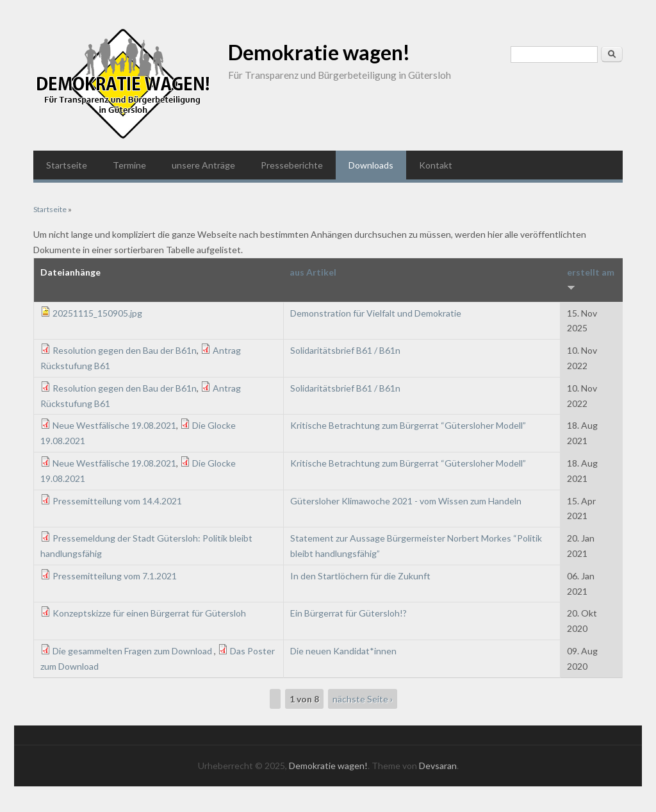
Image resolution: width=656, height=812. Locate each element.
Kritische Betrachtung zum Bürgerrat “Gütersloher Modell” (408, 425)
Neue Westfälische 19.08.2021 (114, 425)
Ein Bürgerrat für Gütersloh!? (348, 613)
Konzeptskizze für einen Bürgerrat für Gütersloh (149, 613)
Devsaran (438, 766)
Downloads (371, 165)
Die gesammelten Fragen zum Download (133, 651)
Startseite (67, 165)
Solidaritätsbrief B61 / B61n (345, 350)
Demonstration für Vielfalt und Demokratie (376, 313)
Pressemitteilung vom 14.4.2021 (117, 501)
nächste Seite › (363, 699)
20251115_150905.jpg (97, 313)
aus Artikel (313, 272)
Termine (129, 165)
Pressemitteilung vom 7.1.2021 (115, 576)
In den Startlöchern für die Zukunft (360, 576)
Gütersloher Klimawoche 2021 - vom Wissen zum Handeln (406, 501)
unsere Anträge (203, 165)
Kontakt (436, 165)
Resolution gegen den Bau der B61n (125, 350)
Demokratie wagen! (319, 52)
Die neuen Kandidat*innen (343, 651)
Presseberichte (292, 165)
